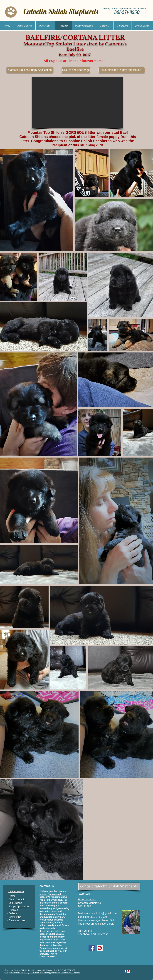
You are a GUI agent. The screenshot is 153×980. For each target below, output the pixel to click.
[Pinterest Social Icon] (100, 948)
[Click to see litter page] (76, 70)
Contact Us (15, 917)
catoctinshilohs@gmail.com (101, 913)
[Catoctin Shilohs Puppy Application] (30, 70)
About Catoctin (17, 900)
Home (12, 896)
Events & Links (17, 920)
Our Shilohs (15, 903)
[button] (77, 103)
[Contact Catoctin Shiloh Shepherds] (109, 886)
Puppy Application (18, 907)
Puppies (13, 910)
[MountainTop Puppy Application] (122, 70)
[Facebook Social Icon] (92, 948)
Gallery (13, 913)
